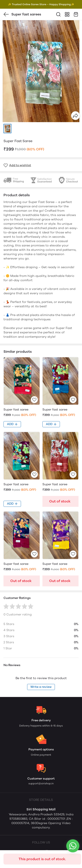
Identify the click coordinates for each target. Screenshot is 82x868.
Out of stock (60, 501)
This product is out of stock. (42, 859)
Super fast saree (16, 410)
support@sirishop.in (41, 783)
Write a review (41, 687)
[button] (7, 129)
